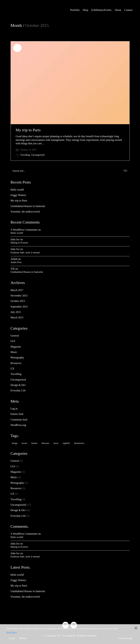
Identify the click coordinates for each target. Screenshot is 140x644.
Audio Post (16, 262)
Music (14, 352)
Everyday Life (18, 390)
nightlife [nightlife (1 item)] (66, 443)
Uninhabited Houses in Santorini (28, 206)
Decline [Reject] (23, 638)
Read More (12, 633)
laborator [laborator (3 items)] (45, 443)
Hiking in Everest (19, 243)
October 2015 (18, 301)
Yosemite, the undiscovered (25, 212)
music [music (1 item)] (56, 443)
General (15, 336)
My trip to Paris (28, 130)
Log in (14, 409)
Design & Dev (18, 385)
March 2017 (17, 290)
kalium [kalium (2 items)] (34, 443)
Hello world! (17, 190)
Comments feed (19, 420)
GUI (13, 341)
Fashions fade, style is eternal (25, 252)
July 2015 (16, 312)
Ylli (13, 269)
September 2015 (19, 307)
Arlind (14, 259)
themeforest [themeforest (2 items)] (79, 443)
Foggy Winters (18, 195)
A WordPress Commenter (24, 230)
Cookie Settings (125, 638)
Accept (12, 638)
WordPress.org (18, 425)
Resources (16, 363)
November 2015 (19, 296)
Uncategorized (38, 155)
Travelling (25, 155)
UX (12, 369)
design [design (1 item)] (15, 443)
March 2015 (17, 317)
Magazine (16, 347)
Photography (17, 357)
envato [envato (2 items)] (24, 443)
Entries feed (17, 414)
